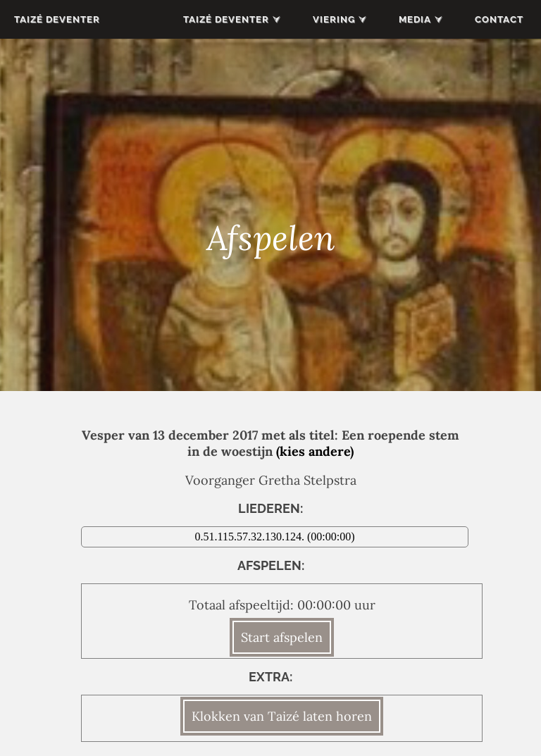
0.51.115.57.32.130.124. (251, 537)
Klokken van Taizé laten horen (282, 716)
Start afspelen (282, 637)
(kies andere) (315, 451)
